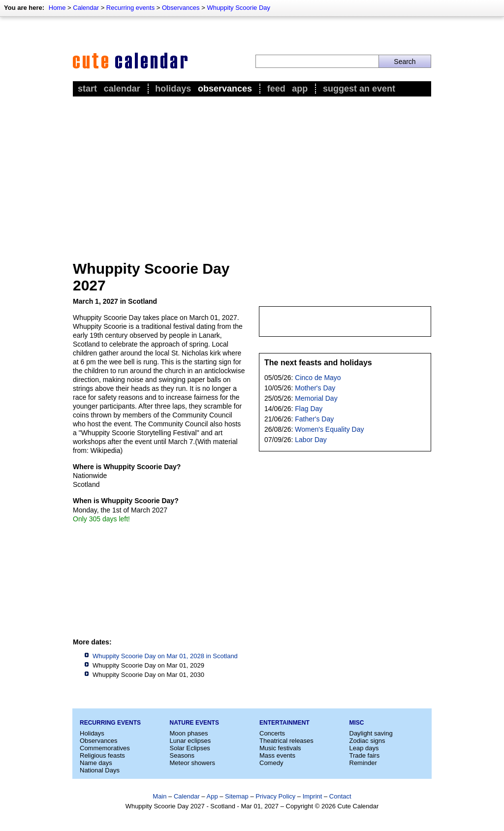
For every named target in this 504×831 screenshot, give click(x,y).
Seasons (182, 755)
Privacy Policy (275, 796)
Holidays (173, 89)
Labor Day (311, 440)
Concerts (272, 733)
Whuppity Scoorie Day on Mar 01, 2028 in (165, 656)
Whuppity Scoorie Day (238, 8)
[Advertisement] (252, 173)
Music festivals (280, 748)
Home (57, 8)
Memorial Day (316, 398)
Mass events (277, 755)
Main (159, 796)
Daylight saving (371, 733)
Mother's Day (315, 388)
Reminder (363, 763)
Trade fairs (365, 755)
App (300, 89)
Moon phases (189, 733)
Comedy (271, 763)
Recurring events (130, 8)
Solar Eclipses (190, 748)
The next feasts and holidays (318, 363)
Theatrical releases (286, 741)
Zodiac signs (367, 741)
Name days (96, 763)
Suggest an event (359, 89)
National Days (100, 770)
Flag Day (309, 409)
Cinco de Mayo (318, 378)
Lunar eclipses (190, 741)
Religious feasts (102, 755)
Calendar (86, 8)
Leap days (364, 748)
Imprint (313, 796)
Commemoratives (105, 748)
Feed (276, 89)
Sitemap (237, 796)
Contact (340, 796)
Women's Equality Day (329, 429)
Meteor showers (192, 763)
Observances (181, 8)
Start (87, 89)
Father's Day (314, 419)
